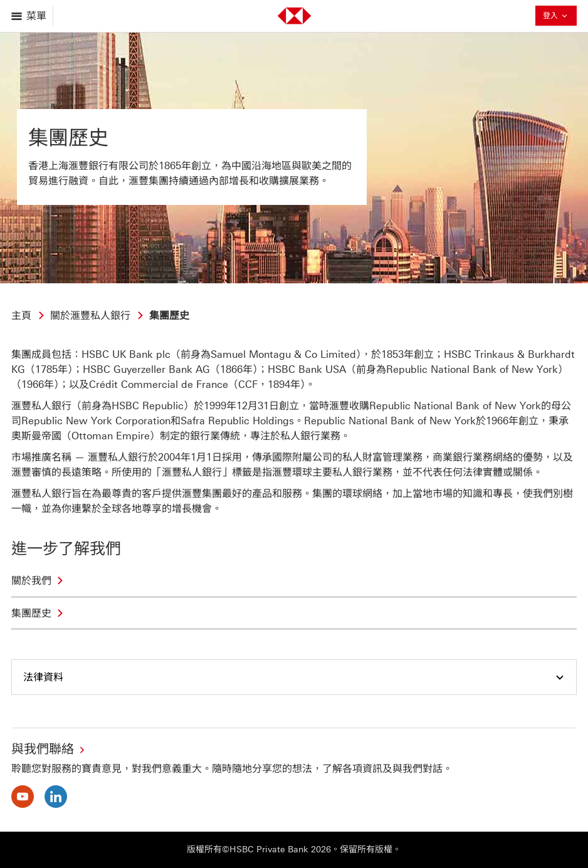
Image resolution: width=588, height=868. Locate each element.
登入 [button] (556, 17)
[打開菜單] (30, 16)
